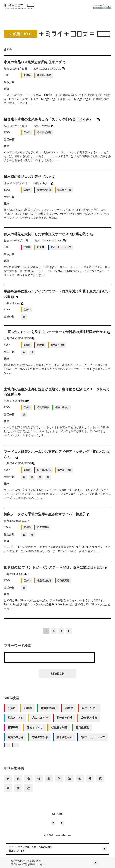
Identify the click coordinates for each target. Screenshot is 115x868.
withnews (17, 306)
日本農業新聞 (20, 404)
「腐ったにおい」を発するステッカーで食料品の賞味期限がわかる (57, 335)
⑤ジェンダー (90, 711)
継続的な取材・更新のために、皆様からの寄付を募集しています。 (57, 863)
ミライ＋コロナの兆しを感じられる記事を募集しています (58, 849)
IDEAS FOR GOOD (52, 71)
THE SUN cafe (20, 523)
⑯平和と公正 (65, 740)
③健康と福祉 (49, 711)
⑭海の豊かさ (16, 740)
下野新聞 (46, 129)
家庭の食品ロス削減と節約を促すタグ (35, 65)
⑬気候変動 (82, 730)
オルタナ (46, 186)
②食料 (28, 711)
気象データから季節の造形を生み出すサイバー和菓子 (47, 517)
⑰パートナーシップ (93, 740)
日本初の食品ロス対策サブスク (30, 179)
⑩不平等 (13, 730)
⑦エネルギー (40, 721)
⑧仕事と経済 (65, 721)
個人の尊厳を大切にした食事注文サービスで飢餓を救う (48, 237)
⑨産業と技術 (89, 721)
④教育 (69, 711)
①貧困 (12, 711)
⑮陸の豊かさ (40, 740)
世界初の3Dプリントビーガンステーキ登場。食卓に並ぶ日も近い (56, 570)
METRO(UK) (19, 577)
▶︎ (69, 634)
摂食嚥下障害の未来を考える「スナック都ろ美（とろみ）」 (52, 122)
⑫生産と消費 (59, 730)
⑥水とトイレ (16, 721)
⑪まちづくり (35, 730)
